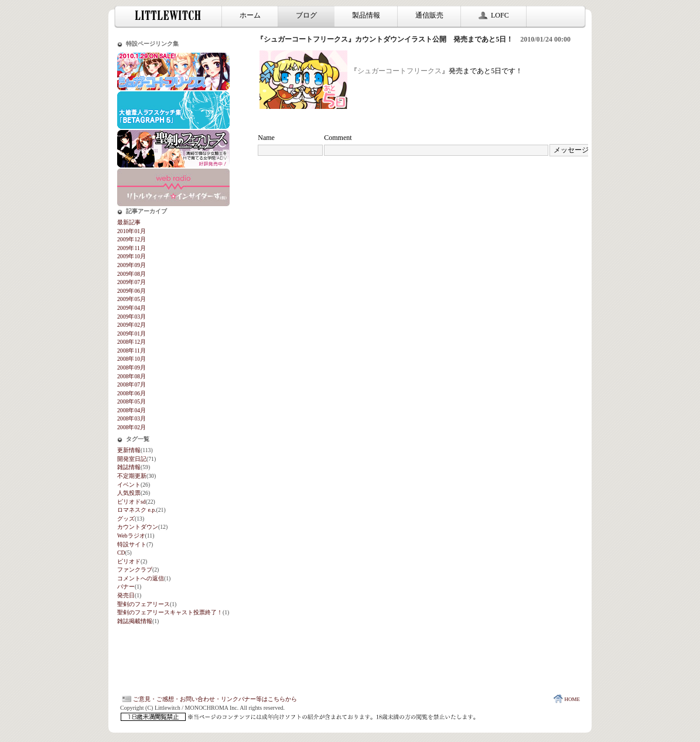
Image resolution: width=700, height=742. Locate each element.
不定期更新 (132, 476)
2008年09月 (132, 367)
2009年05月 (132, 299)
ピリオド (129, 561)
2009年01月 (132, 334)
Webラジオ (131, 536)
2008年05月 (132, 401)
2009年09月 (132, 265)
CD (121, 553)
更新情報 (129, 450)
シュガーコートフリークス (399, 71)
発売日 (126, 595)
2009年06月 (132, 291)
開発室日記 (132, 459)
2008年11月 (132, 351)
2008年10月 (132, 359)
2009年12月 (132, 239)
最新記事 (129, 222)
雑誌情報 (129, 467)
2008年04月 (132, 410)
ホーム (250, 15)
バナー (126, 587)
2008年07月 (132, 384)
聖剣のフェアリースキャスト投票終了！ (170, 612)
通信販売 (429, 15)
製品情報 (366, 15)
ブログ (306, 15)
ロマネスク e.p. (136, 510)
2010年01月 (132, 231)
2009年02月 (132, 325)
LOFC (494, 15)
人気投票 (129, 493)
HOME (566, 699)
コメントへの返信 (141, 578)
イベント (129, 485)
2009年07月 (132, 282)
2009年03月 (132, 317)
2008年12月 (132, 342)
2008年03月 (132, 418)
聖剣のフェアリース (144, 604)
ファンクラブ (135, 570)
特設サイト (132, 544)
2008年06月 (132, 393)
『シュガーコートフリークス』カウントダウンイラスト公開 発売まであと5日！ (385, 39)
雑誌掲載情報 (135, 621)
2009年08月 (132, 274)
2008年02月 (132, 427)
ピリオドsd (132, 502)
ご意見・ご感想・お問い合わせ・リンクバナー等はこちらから (209, 699)
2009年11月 (132, 248)
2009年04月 (132, 308)
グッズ (126, 519)
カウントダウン (138, 527)
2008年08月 (132, 376)
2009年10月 (132, 256)
